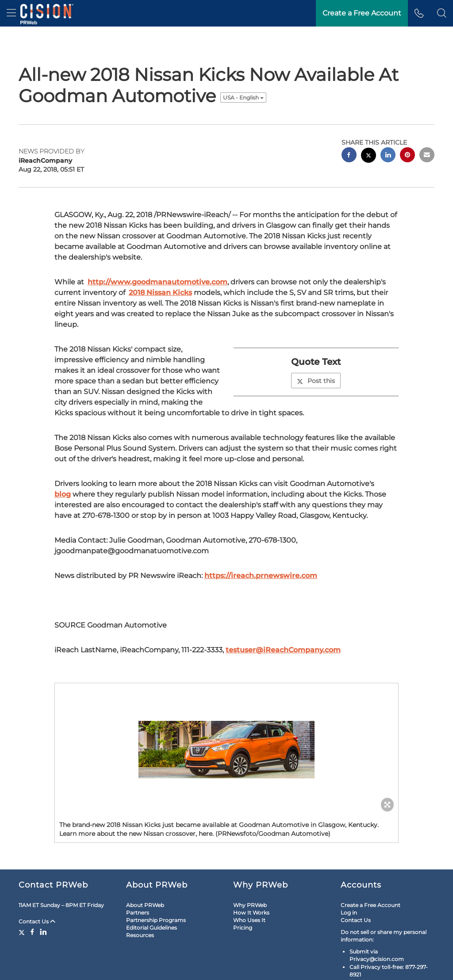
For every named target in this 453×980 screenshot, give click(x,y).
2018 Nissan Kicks (160, 293)
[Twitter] (23, 932)
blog (63, 494)
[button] (442, 13)
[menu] (11, 13)
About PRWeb (145, 905)
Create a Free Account (370, 905)
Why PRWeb (250, 905)
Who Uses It (249, 920)
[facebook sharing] (349, 156)
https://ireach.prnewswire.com (261, 576)
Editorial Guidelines (152, 928)
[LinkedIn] (43, 932)
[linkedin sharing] (388, 156)
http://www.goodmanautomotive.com (157, 282)
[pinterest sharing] (407, 156)
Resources (140, 935)
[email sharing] (427, 156)
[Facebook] (32, 932)
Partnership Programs (156, 920)
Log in (349, 913)
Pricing (243, 928)
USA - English (243, 98)
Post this (316, 381)
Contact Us (37, 921)
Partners (138, 913)
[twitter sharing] (369, 156)
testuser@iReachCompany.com (283, 650)
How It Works (251, 913)
